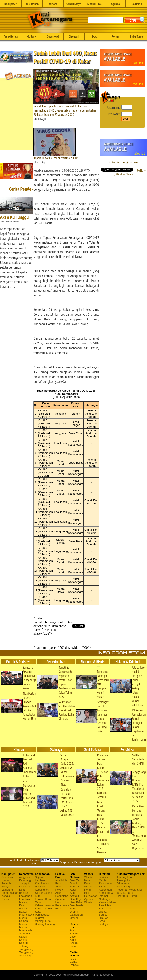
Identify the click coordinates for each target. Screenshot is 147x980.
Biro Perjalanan (91, 894)
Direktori (74, 36)
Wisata (53, 4)
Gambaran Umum (8, 879)
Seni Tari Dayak (75, 882)
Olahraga (104, 899)
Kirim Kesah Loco (74, 943)
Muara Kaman (24, 919)
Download (53, 36)
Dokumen (136, 4)
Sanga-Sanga (24, 938)
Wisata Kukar (88, 879)
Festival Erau (95, 4)
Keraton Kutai (43, 899)
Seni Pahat (77, 902)
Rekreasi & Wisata (106, 910)
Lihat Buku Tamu (127, 896)
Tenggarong (26, 949)
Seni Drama (74, 910)
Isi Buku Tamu (125, 893)
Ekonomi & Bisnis (105, 885)
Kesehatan (105, 890)
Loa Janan (26, 896)
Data (95, 36)
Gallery (32, 36)
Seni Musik (77, 905)
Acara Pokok (59, 888)
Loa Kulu (25, 899)
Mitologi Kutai (43, 921)
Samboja (25, 934)
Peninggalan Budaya (42, 916)
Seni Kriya (76, 899)
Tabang (24, 946)
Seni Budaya (74, 4)
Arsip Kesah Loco (74, 934)
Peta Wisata (88, 885)
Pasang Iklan (124, 880)
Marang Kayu (24, 904)
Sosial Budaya (104, 923)
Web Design (124, 887)
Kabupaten (11, 4)
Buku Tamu (136, 36)
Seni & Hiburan (104, 916)
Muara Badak (23, 910)
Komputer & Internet (106, 894)
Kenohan (25, 887)
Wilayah (6, 887)
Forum (116, 36)
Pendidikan (106, 905)
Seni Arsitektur (76, 894)
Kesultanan (32, 4)
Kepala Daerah (6, 897)
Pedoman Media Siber (130, 890)
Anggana (25, 877)
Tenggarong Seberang (26, 954)
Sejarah (6, 883)
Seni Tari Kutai (75, 888)
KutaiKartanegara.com (123, 162)
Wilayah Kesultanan (42, 888)
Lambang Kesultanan (42, 882)
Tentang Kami (125, 877)
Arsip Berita (11, 36)
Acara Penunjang (62, 894)
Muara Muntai (23, 926)
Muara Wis (26, 930)
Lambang (7, 890)
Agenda (115, 4)
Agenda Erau (60, 901)
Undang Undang (45, 924)
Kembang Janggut (25, 882)
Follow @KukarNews (130, 172)
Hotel (87, 890)
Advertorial (123, 883)
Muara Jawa (27, 915)
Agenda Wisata (89, 901)
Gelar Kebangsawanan (45, 904)
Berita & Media (104, 879)
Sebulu (23, 943)
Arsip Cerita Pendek (74, 962)
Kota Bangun (24, 891)
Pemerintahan (10, 893)
